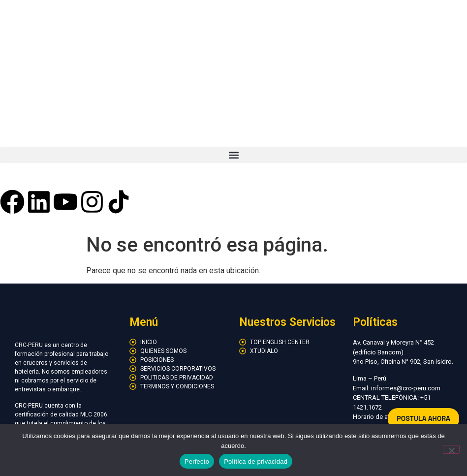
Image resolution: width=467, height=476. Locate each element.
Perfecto (197, 461)
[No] (451, 449)
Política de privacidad (256, 461)
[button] (233, 155)
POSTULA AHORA (423, 418)
